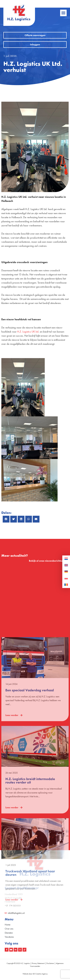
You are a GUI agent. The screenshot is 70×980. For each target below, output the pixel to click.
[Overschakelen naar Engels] (66, 565)
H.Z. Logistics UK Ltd (28, 332)
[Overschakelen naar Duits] (66, 572)
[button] (63, 13)
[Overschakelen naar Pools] (66, 578)
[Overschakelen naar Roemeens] (66, 585)
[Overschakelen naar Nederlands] (66, 559)
